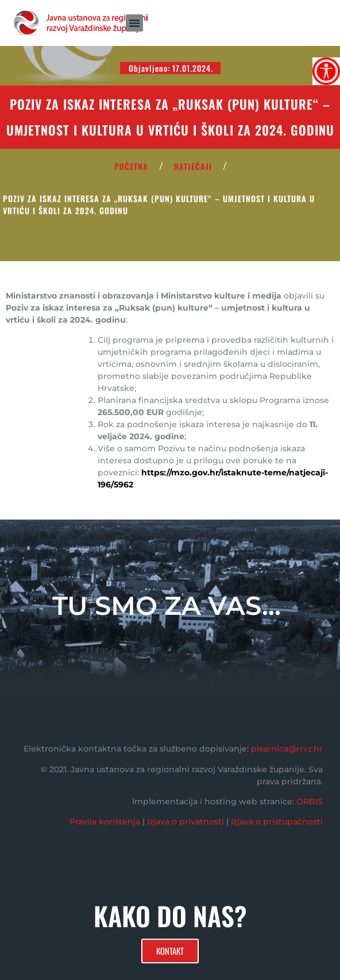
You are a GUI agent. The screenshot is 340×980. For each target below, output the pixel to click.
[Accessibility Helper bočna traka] (326, 71)
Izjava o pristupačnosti (277, 822)
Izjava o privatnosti (186, 822)
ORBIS (310, 801)
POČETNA (131, 166)
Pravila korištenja (105, 822)
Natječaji (193, 166)
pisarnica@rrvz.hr (287, 749)
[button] (134, 23)
